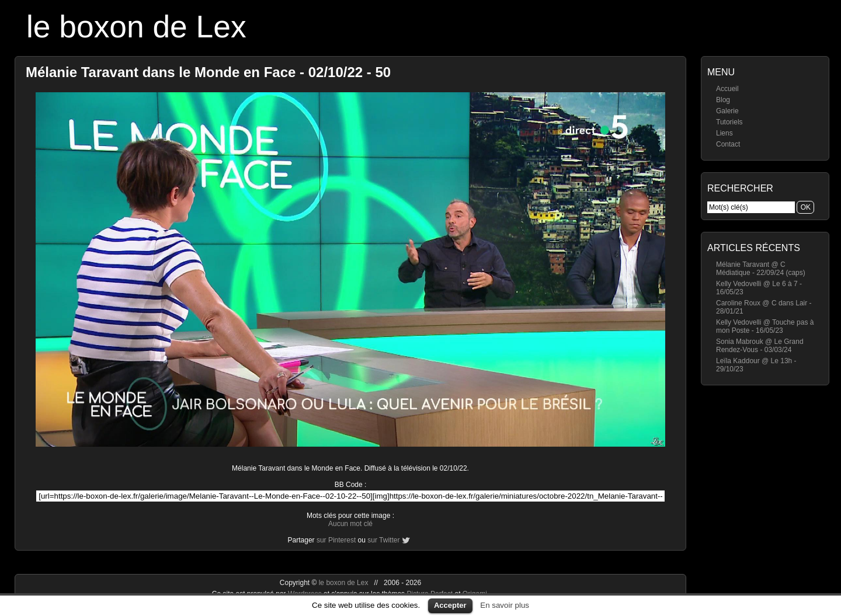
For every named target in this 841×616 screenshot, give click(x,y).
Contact (728, 144)
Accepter (450, 605)
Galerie (727, 111)
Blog (723, 100)
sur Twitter (383, 540)
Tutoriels (729, 122)
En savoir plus (505, 605)
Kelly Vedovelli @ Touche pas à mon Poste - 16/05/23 (765, 326)
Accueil (727, 89)
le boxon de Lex (136, 27)
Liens (724, 133)
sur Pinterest (336, 540)
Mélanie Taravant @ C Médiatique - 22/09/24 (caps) (761, 269)
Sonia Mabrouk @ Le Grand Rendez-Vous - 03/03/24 (760, 346)
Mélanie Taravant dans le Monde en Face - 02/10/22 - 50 (208, 72)
